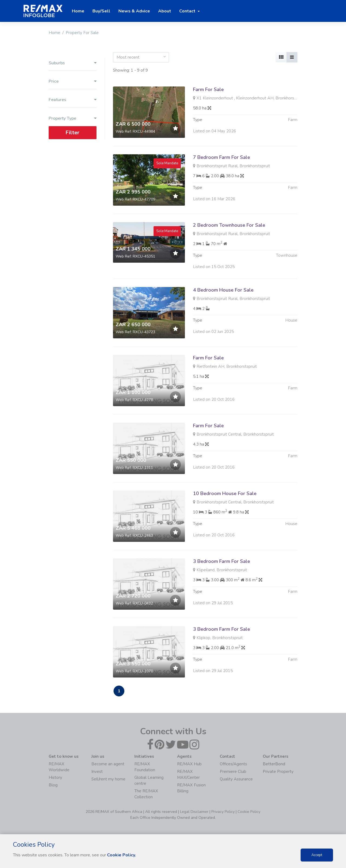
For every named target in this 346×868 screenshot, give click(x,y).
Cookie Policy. (122, 855)
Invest (97, 772)
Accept (317, 855)
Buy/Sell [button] (101, 11)
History (55, 777)
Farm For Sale (208, 89)
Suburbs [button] (73, 63)
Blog (53, 785)
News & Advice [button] (134, 11)
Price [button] (73, 81)
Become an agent (108, 764)
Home (54, 33)
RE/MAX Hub (189, 764)
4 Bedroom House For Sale (223, 311)
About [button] (165, 11)
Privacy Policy (223, 812)
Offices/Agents (233, 764)
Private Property (278, 772)
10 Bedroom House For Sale (225, 515)
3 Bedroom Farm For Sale (222, 582)
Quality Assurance (236, 779)
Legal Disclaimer (194, 812)
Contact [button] (188, 11)
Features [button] (73, 100)
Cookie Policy (249, 812)
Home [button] (78, 11)
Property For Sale (82, 33)
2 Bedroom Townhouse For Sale (229, 246)
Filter (72, 133)
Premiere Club (233, 772)
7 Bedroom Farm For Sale (222, 157)
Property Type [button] (73, 118)
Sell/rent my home (108, 779)
